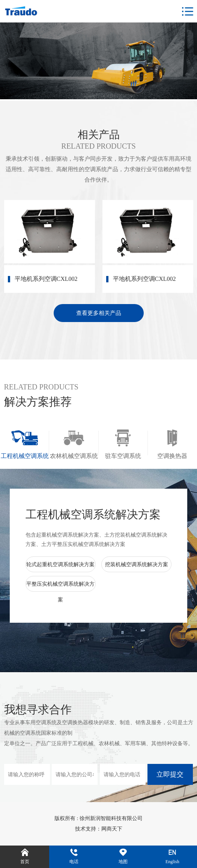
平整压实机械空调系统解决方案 (60, 592)
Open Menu (188, 12)
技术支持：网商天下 (99, 829)
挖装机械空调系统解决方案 (137, 564)
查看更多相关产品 (99, 313)
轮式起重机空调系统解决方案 (60, 564)
